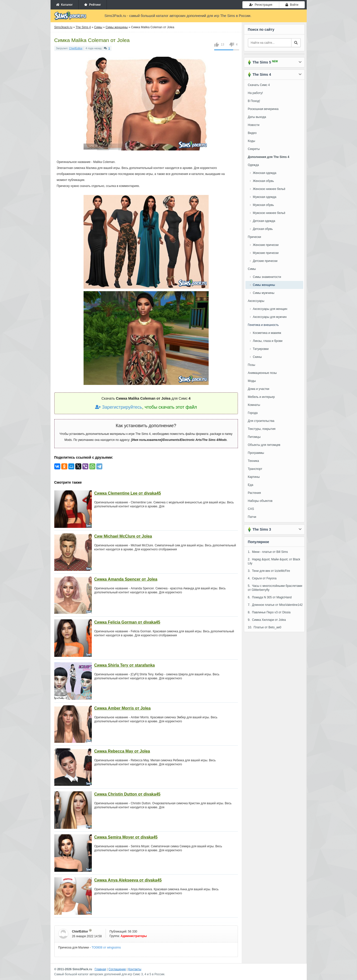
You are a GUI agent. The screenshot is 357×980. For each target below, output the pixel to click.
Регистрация (261, 5)
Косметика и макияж (267, 333)
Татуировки (261, 349)
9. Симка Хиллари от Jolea (267, 620)
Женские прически (266, 245)
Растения (254, 493)
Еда (251, 485)
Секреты (254, 149)
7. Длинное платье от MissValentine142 (275, 605)
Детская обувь (263, 229)
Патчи (252, 517)
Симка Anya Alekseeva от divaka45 (128, 880)
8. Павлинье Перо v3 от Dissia (269, 612)
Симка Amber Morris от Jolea (123, 708)
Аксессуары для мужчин (270, 317)
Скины (257, 357)
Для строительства (261, 421)
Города (253, 413)
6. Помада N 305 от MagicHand (270, 597)
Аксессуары (256, 301)
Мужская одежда (265, 197)
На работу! (255, 93)
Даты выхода (257, 117)
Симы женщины (264, 285)
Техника (254, 461)
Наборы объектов (260, 501)
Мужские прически (266, 253)
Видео (252, 133)
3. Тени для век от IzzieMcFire (269, 571)
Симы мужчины (264, 293)
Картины (254, 477)
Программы (256, 453)
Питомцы (254, 437)
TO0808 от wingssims (106, 948)
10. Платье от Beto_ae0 (265, 627)
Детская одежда (264, 221)
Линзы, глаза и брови (268, 341)
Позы (252, 365)
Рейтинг (93, 5)
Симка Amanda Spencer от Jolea (126, 579)
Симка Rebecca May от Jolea (122, 751)
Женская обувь (263, 181)
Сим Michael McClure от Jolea (123, 536)
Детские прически (265, 261)
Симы (252, 269)
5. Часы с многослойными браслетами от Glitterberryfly (275, 588)
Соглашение (117, 969)
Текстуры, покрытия (262, 429)
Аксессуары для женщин (270, 309)
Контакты (135, 969)
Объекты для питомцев (264, 445)
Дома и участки (259, 389)
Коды (252, 141)
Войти (292, 5)
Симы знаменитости (267, 277)
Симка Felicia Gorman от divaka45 (127, 622)
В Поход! (254, 101)
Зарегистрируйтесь (119, 407)
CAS (251, 509)
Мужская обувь (263, 205)
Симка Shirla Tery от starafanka (125, 665)
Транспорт (255, 469)
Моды (252, 381)
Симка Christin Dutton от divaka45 (127, 794)
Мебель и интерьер (261, 397)
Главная (100, 969)
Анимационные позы (262, 373)
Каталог (64, 5)
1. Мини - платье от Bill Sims (268, 552)
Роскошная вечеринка (263, 109)
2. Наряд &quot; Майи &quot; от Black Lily (274, 561)
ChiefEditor (76, 48)
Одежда (253, 165)
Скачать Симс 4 (259, 85)
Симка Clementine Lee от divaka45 (128, 493)
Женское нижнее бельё (269, 189)
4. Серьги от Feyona (262, 578)
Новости (254, 125)
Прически (255, 237)
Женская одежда (265, 173)
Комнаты (254, 405)
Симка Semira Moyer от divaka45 (126, 837)
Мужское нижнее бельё (269, 213)
